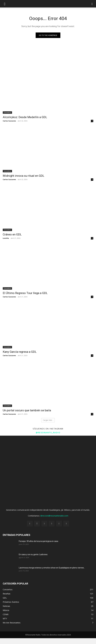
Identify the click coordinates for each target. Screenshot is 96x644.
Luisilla (6, 238)
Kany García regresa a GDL (20, 352)
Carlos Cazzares (9, 121)
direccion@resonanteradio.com (54, 516)
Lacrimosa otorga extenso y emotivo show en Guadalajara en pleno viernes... (52, 568)
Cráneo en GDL (12, 234)
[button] (92, 4)
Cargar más (48, 420)
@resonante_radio (48, 432)
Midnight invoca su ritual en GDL (24, 176)
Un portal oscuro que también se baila (27, 410)
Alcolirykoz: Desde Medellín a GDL (25, 117)
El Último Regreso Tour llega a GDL (25, 293)
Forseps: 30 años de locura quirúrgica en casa (38, 541)
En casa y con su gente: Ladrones (33, 554)
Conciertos (7, 112)
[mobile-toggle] (5, 4)
